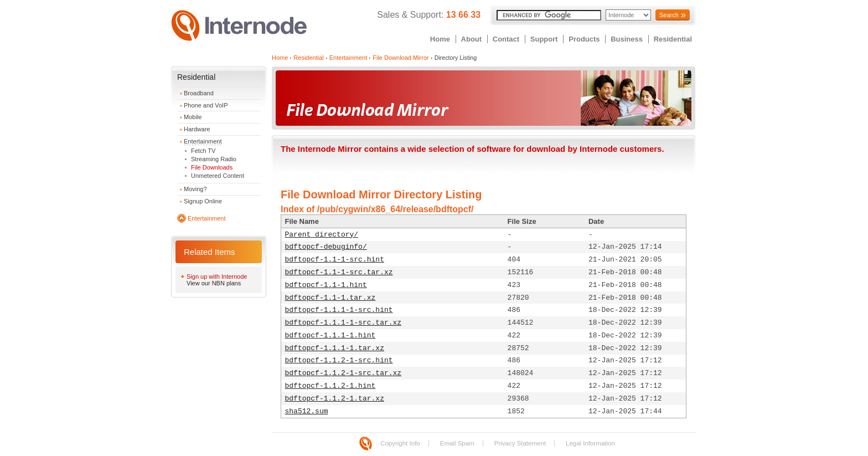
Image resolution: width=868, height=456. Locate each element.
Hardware (197, 129)
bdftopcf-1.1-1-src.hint (335, 260)
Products (584, 39)
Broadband (199, 93)
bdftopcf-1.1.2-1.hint (330, 386)
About (472, 39)
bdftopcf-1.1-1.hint (326, 285)
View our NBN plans (214, 283)
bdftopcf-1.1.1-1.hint (330, 335)
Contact (506, 39)
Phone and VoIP (206, 105)
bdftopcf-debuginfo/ (326, 247)
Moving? (195, 189)
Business (627, 39)
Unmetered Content (218, 176)
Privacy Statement (520, 443)
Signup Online (203, 201)
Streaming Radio (214, 159)
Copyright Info (400, 443)
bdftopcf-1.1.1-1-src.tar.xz (343, 323)
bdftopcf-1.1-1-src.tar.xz (339, 272)
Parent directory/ (322, 235)
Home (440, 39)
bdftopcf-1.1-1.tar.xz (330, 298)
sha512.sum (307, 411)
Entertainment (203, 141)
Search (669, 15)
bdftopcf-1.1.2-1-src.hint (339, 360)
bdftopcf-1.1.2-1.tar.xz (335, 399)
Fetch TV (203, 151)
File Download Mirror (401, 58)
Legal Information (590, 443)
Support (544, 39)
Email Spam (457, 443)
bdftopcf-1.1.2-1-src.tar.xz (343, 373)
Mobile (193, 117)
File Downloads (212, 167)
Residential (673, 39)
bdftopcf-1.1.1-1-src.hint (339, 310)
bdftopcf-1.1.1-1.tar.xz (335, 348)
